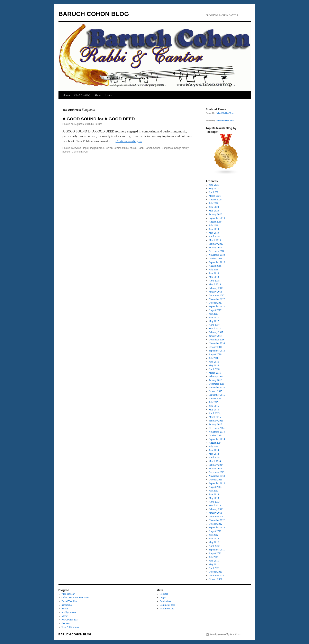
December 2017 (217, 295)
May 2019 (214, 233)
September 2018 (217, 262)
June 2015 (214, 406)
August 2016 (215, 354)
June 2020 (214, 207)
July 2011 (214, 557)
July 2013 (214, 491)
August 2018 (215, 266)
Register (164, 594)
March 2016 (215, 373)
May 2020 (214, 211)
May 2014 (214, 454)
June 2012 (214, 539)
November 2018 (217, 255)
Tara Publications (70, 627)
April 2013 (214, 502)
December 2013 (217, 472)
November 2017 (217, 299)
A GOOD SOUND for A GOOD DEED (99, 119)
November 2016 (217, 343)
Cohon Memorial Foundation (76, 598)
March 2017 (215, 329)
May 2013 (214, 498)
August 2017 (215, 310)
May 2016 (214, 365)
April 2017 (214, 325)
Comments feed (167, 605)
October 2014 (216, 435)
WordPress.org (167, 609)
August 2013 (215, 487)
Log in (163, 598)
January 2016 (215, 380)
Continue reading (129, 141)
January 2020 (215, 214)
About (98, 95)
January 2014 (215, 469)
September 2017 (217, 306)
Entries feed (166, 601)
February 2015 (216, 421)
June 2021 (214, 185)
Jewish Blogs (81, 148)
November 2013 (217, 476)
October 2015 (216, 391)
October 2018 (216, 259)
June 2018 (214, 273)
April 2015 (214, 413)
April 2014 (214, 458)
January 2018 (215, 292)
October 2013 (216, 480)
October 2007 (216, 579)
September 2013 (217, 483)
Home (67, 95)
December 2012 (217, 516)
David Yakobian (69, 601)
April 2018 (214, 281)
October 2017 (216, 303)
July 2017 (214, 314)
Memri (65, 616)
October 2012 (216, 524)
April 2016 (214, 369)
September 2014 (217, 439)
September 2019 (217, 218)
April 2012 (214, 546)
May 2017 (214, 321)
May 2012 (214, 542)
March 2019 (215, 240)
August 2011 (215, 553)
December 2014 (217, 428)
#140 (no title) (82, 95)
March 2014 (215, 461)
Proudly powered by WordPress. (226, 634)
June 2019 (214, 229)
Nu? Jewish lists (70, 620)
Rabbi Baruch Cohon (149, 148)
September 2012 (217, 528)
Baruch (98, 124)
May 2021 (214, 189)
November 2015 (217, 388)
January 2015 (215, 424)
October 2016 (216, 347)
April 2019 (214, 236)
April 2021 (214, 192)
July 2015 (214, 402)
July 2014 (214, 446)
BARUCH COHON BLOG (94, 14)
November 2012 (217, 520)
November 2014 (217, 432)
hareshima (67, 605)
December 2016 (217, 340)
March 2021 (215, 196)
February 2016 (216, 376)
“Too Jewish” (68, 594)
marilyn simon (69, 612)
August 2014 (215, 443)
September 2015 (217, 395)
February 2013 (216, 509)
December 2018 (217, 251)
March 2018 (215, 284)
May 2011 (214, 564)
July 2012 (214, 535)
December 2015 (217, 384)
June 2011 (214, 561)
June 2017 (214, 317)
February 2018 (216, 288)
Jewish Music (121, 148)
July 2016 (214, 358)
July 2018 (214, 270)
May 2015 (214, 410)
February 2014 (216, 465)
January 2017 (215, 336)
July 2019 (214, 225)
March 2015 (215, 417)
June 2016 (214, 362)
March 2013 (215, 505)
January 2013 (215, 513)
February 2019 (216, 244)
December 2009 (217, 575)
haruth (65, 609)
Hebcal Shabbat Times (225, 113)
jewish (109, 148)
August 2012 (215, 531)
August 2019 (215, 222)
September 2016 (217, 351)
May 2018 (214, 277)
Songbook (167, 148)
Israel (101, 148)
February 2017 (216, 332)
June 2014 (214, 450)
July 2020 (214, 203)
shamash (66, 623)
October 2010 (216, 572)
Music (133, 148)
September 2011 (217, 550)
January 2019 (215, 247)
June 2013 (214, 494)
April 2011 (214, 568)
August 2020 (215, 200)
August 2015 (215, 399)
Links (109, 95)
